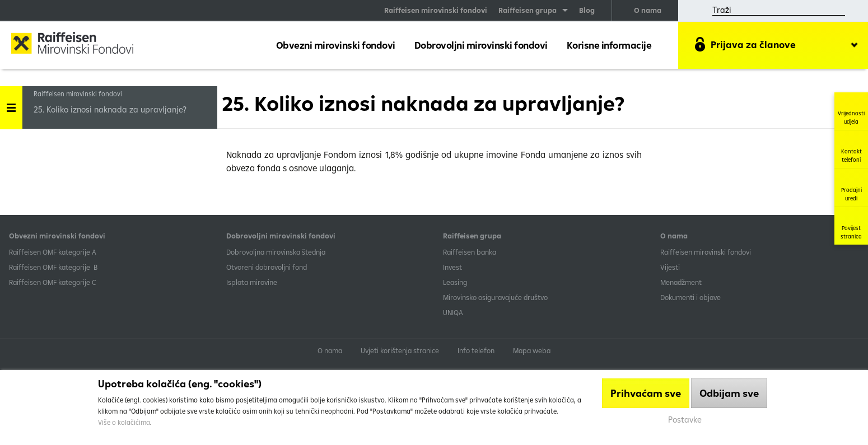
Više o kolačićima (124, 422)
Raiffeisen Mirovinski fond (81, 44)
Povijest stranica (851, 226)
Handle (11, 104)
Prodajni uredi (851, 188)
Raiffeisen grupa (528, 10)
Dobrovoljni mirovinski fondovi (481, 45)
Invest (452, 267)
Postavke (685, 420)
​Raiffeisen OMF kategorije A (53, 252)
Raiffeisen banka (470, 252)
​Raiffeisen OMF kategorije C (53, 282)
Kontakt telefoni (851, 149)
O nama (648, 10)
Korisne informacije (609, 45)
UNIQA (453, 312)
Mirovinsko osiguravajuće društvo (496, 297)
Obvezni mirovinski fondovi (336, 45)
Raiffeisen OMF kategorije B (53, 267)
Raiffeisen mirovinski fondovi (436, 10)
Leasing (455, 282)
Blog (587, 10)
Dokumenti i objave (690, 297)
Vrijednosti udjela (851, 111)
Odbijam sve (729, 393)
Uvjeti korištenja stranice (400, 350)
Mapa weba (532, 350)
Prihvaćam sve (646, 393)
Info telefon (476, 350)
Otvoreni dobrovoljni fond (267, 267)
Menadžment (681, 282)
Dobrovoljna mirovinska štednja (276, 252)
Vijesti (670, 267)
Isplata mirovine (252, 282)
